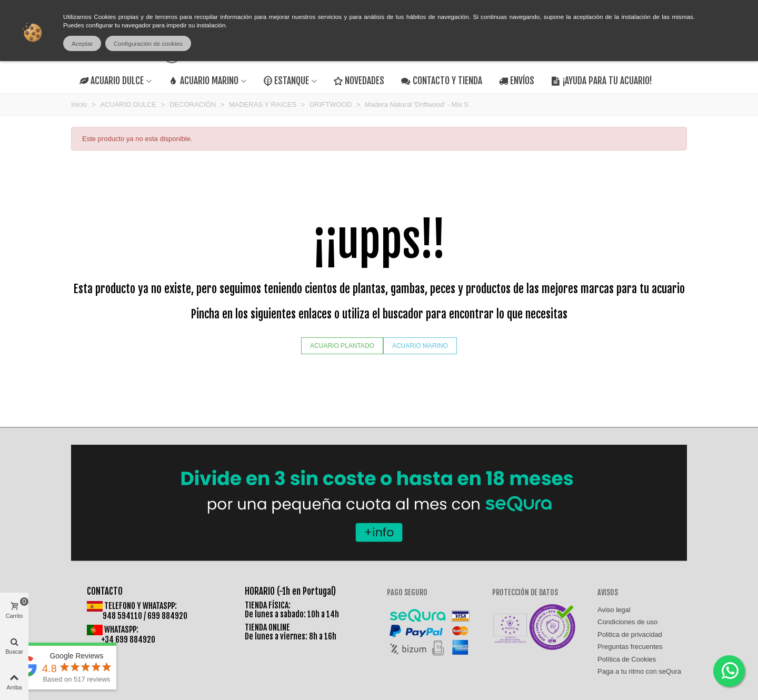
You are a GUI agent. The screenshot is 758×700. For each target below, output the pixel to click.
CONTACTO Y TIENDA (441, 81)
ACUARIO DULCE (112, 81)
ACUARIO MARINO (203, 81)
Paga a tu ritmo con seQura (639, 671)
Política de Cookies (627, 659)
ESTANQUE (286, 81)
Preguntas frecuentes (630, 647)
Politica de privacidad (630, 634)
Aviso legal (614, 610)
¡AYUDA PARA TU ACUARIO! (602, 81)
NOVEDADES (359, 81)
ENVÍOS (517, 81)
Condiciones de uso (627, 622)
